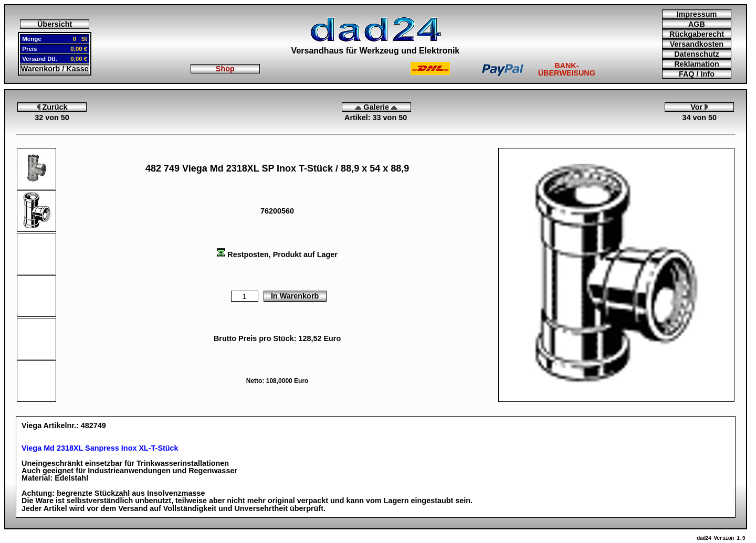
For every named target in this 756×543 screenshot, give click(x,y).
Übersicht (55, 24)
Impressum (697, 14)
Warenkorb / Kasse (55, 69)
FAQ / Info (697, 74)
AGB (697, 24)
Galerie (376, 107)
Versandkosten (697, 44)
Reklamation (697, 64)
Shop (225, 69)
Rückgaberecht (697, 34)
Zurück (52, 107)
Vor (699, 107)
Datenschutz (697, 54)
